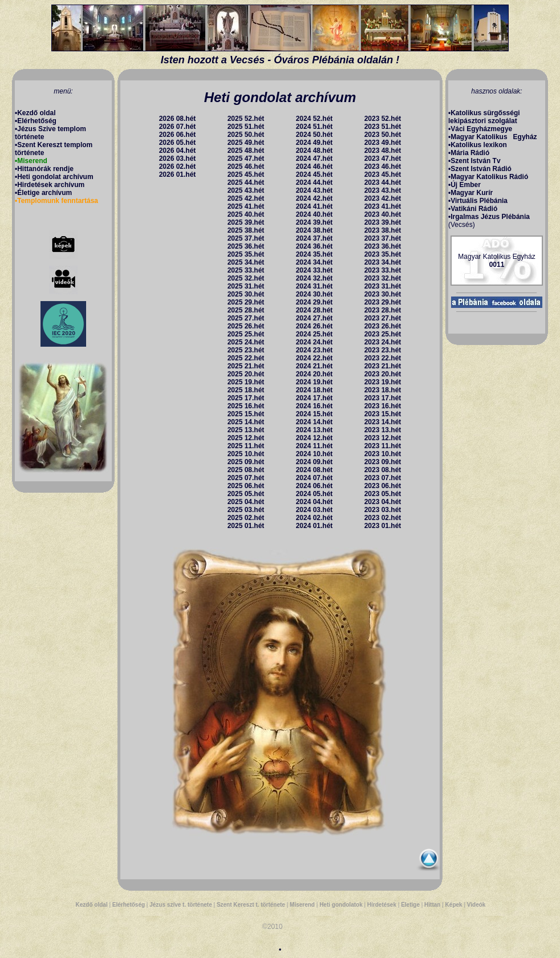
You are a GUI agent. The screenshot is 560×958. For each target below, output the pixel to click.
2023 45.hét (383, 174)
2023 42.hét (383, 198)
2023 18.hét (383, 390)
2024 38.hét (315, 230)
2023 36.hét (383, 246)
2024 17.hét (315, 398)
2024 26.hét (315, 326)
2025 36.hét (246, 246)
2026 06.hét (178, 135)
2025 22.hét (246, 358)
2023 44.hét (383, 182)
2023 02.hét (383, 518)
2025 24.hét (246, 342)
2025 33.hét (246, 270)
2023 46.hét (383, 167)
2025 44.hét (246, 182)
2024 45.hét (315, 174)
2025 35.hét (246, 254)
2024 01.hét (315, 526)
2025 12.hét (246, 438)
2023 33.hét (383, 270)
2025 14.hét (246, 422)
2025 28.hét (246, 310)
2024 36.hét (315, 246)
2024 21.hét (315, 366)
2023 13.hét (383, 430)
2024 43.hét (315, 190)
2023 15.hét (383, 414)
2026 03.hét (178, 159)
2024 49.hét (315, 143)
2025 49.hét (246, 143)
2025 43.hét (246, 190)
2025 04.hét (246, 502)
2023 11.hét (383, 446)
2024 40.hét (315, 214)
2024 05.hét (315, 494)
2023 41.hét (383, 206)
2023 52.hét (383, 119)
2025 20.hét (246, 374)
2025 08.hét (246, 470)
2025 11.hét (246, 446)
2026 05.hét (178, 143)
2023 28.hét (383, 310)
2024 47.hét (315, 159)
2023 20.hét (383, 374)
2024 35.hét (315, 254)
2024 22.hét (315, 358)
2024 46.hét (315, 167)
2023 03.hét (383, 510)
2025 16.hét (246, 406)
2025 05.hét (246, 494)
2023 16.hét (383, 406)
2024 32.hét (315, 278)
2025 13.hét (246, 430)
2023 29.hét (383, 302)
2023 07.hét (383, 478)
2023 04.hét (383, 502)
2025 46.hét (246, 167)
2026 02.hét (178, 167)
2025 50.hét (246, 135)
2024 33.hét (315, 270)
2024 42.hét (315, 198)
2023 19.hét (383, 382)
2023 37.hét (383, 238)
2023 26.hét (383, 326)
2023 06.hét (383, 486)
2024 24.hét (315, 342)
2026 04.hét (178, 151)
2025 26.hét (246, 326)
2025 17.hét (246, 398)
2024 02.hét (315, 518)
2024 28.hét (315, 310)
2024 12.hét (315, 438)
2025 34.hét (246, 262)
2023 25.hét (383, 334)
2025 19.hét (246, 382)
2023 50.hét (383, 135)
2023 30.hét (383, 294)
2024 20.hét (315, 374)
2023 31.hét (383, 286)
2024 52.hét (315, 119)
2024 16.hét (315, 406)
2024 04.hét (315, 502)
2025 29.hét (246, 302)
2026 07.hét (178, 127)
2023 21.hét (383, 366)
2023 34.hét (383, 262)
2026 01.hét (178, 174)
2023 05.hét (383, 494)
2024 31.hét (315, 286)
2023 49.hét (383, 143)
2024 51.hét (315, 127)
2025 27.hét (246, 318)
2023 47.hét (383, 159)
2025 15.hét (246, 414)
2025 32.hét (246, 278)
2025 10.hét (246, 454)
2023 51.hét (383, 127)
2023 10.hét (383, 454)
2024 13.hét (315, 430)
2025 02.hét (246, 518)
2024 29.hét (315, 302)
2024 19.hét (315, 382)
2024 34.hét (315, 262)
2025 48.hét (246, 151)
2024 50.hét (315, 135)
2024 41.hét (315, 206)
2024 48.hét (315, 151)
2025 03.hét (246, 510)
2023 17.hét (383, 398)
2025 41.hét (246, 206)
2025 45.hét (246, 174)
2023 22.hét (383, 358)
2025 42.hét (246, 198)
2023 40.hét (383, 214)
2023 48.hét (383, 151)
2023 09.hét (383, 462)
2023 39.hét (383, 222)
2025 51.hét (246, 127)
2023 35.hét (383, 254)
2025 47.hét (246, 159)
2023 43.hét (383, 190)
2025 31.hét (246, 286)
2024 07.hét (315, 478)
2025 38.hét (246, 230)
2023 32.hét (383, 278)
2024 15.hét (315, 414)
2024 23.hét (315, 350)
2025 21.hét (246, 366)
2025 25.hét (246, 334)
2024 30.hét (315, 294)
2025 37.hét (246, 238)
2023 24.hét (383, 342)
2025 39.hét (246, 222)
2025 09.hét (246, 462)
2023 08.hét (383, 470)
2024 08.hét (315, 470)
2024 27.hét (315, 318)
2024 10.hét (315, 454)
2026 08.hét (178, 119)
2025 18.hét (246, 390)
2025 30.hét (246, 294)
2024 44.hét (315, 182)
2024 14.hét (315, 422)
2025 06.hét (246, 486)
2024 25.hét (315, 334)
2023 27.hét (383, 318)
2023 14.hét (383, 422)
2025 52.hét (246, 119)
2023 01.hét (383, 526)
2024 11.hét (315, 446)
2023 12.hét (383, 438)
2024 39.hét (315, 222)
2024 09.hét (315, 462)
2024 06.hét (315, 486)
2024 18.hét (315, 390)
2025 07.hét (246, 478)
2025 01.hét (246, 526)
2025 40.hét (246, 214)
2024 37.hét (315, 238)
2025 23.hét (246, 350)
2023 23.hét (383, 350)
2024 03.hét (315, 510)
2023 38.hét (383, 230)
